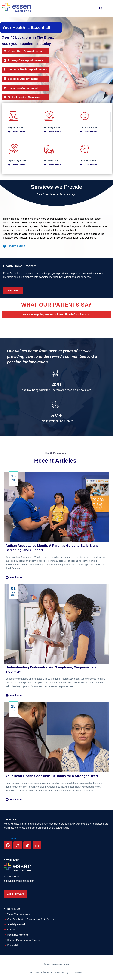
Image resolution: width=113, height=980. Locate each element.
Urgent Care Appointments (23, 51)
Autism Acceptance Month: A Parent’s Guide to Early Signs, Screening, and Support (52, 548)
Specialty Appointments (21, 79)
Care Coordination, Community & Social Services (32, 919)
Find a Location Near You (22, 97)
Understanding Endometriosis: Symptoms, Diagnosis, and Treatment (51, 669)
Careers (11, 930)
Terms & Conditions (39, 972)
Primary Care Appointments (24, 60)
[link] (102, 8)
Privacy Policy (61, 972)
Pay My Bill (13, 945)
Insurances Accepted (18, 935)
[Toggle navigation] (108, 8)
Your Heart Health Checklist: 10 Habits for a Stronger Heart (52, 776)
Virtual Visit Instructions (19, 914)
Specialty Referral (16, 924)
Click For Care (15, 894)
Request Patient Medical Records (24, 940)
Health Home (14, 246)
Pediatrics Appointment (21, 88)
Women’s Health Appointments (26, 70)
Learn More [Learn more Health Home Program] (13, 291)
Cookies (78, 972)
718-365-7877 (12, 877)
